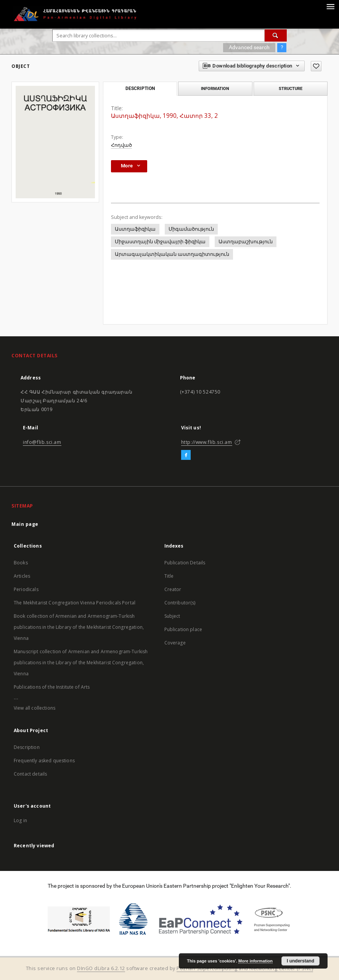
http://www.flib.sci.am (207, 442)
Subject (172, 616)
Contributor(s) (180, 603)
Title (169, 576)
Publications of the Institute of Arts (52, 687)
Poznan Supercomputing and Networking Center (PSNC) (245, 968)
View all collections (35, 708)
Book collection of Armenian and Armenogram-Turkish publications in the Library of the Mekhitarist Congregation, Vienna (79, 627)
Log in (20, 820)
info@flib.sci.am (42, 442)
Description (27, 747)
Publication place (183, 629)
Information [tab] (215, 88)
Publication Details (185, 563)
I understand (300, 961)
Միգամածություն (191, 229)
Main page (25, 524)
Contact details (30, 774)
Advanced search (249, 47)
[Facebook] (186, 455)
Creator (173, 589)
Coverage (175, 643)
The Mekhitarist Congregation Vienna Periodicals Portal (75, 603)
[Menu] (330, 6)
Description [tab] (140, 88)
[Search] (276, 35)
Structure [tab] (291, 88)
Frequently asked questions (44, 761)
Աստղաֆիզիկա (135, 229)
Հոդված (121, 145)
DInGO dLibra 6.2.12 (101, 968)
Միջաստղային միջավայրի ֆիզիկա (160, 242)
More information (255, 961)
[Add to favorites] (316, 66)
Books (21, 563)
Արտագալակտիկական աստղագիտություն (172, 254)
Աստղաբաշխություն (246, 242)
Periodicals (26, 589)
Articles (22, 576)
